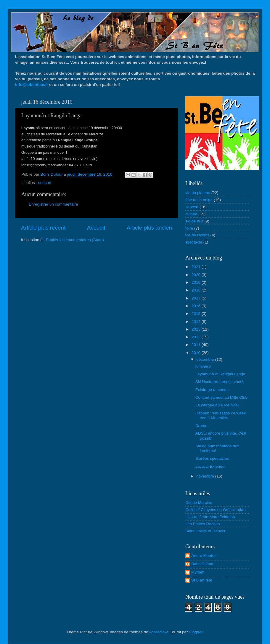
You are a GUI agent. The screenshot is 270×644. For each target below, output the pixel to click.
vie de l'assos (197, 235)
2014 (197, 322)
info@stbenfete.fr (32, 85)
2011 (197, 345)
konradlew (158, 632)
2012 (197, 337)
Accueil (96, 228)
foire (189, 228)
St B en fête (202, 580)
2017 (197, 298)
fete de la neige (199, 200)
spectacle (194, 242)
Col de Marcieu (199, 503)
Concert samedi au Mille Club (221, 397)
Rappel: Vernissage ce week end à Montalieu (221, 415)
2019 (197, 282)
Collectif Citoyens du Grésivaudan (215, 510)
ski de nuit (194, 221)
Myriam (198, 572)
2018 (197, 290)
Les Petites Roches (202, 524)
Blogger (196, 632)
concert (45, 183)
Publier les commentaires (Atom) (75, 240)
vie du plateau (198, 193)
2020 (197, 275)
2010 (197, 353)
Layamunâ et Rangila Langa (220, 374)
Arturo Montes (204, 556)
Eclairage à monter (212, 390)
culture (191, 214)
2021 (197, 267)
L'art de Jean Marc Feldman (210, 517)
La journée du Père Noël (217, 405)
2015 (197, 314)
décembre (206, 359)
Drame (201, 426)
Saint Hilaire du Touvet (205, 531)
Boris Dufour (202, 564)
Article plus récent (43, 228)
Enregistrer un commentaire (53, 204)
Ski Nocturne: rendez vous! (219, 382)
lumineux (203, 366)
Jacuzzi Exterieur (211, 466)
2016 (197, 306)
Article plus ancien (149, 228)
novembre (206, 476)
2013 (197, 329)
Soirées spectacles (212, 458)
